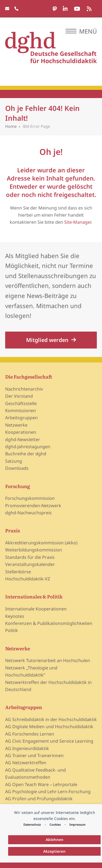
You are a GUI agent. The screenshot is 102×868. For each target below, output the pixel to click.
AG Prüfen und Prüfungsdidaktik (39, 799)
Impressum (77, 824)
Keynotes (15, 616)
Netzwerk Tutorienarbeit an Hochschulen (48, 660)
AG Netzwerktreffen (26, 763)
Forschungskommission (30, 498)
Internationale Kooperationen (36, 609)
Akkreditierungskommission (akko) (41, 543)
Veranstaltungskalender (30, 564)
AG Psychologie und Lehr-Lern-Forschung (48, 792)
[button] (81, 31)
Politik (12, 630)
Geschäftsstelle (21, 403)
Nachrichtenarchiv (24, 389)
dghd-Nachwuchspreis (28, 513)
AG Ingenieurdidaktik (27, 748)
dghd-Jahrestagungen (28, 447)
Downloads (17, 468)
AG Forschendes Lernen (30, 734)
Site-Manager (78, 222)
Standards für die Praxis (30, 557)
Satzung (14, 461)
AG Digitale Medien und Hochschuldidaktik (49, 727)
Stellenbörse (18, 572)
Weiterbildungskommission (34, 550)
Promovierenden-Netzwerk (33, 506)
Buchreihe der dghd (26, 454)
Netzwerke (16, 425)
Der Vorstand (19, 396)
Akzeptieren (54, 851)
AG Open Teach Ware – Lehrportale (41, 784)
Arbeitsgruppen (21, 418)
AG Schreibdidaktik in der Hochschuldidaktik (51, 719)
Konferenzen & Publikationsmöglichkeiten (49, 623)
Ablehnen (55, 839)
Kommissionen (21, 411)
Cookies (55, 824)
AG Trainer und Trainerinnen (34, 755)
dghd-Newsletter (23, 439)
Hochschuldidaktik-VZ (28, 579)
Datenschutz (32, 824)
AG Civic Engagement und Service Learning (49, 741)
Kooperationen (21, 432)
